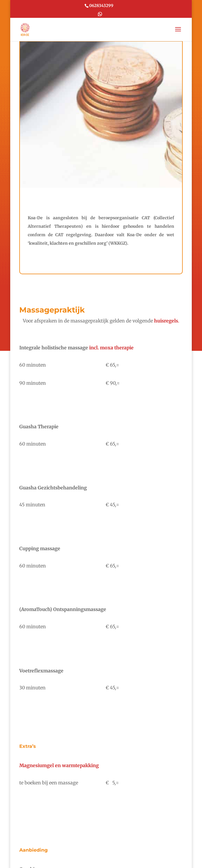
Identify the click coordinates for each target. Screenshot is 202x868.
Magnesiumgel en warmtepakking (59, 765)
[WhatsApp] (100, 15)
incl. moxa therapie (111, 348)
